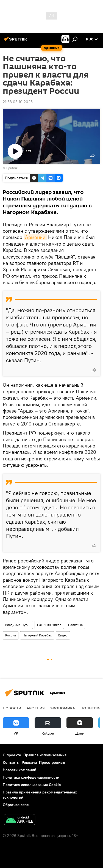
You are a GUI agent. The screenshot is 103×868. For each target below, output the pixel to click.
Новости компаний (20, 770)
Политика (75, 625)
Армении (35, 237)
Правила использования (45, 755)
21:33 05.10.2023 (18, 102)
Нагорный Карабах (37, 635)
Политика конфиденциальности (31, 777)
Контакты (11, 762)
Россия (11, 635)
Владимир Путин (18, 625)
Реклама (29, 762)
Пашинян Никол (49, 625)
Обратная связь (16, 805)
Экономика (63, 708)
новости (12, 708)
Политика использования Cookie (32, 785)
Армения (36, 708)
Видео (63, 635)
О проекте (12, 755)
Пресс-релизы (52, 762)
